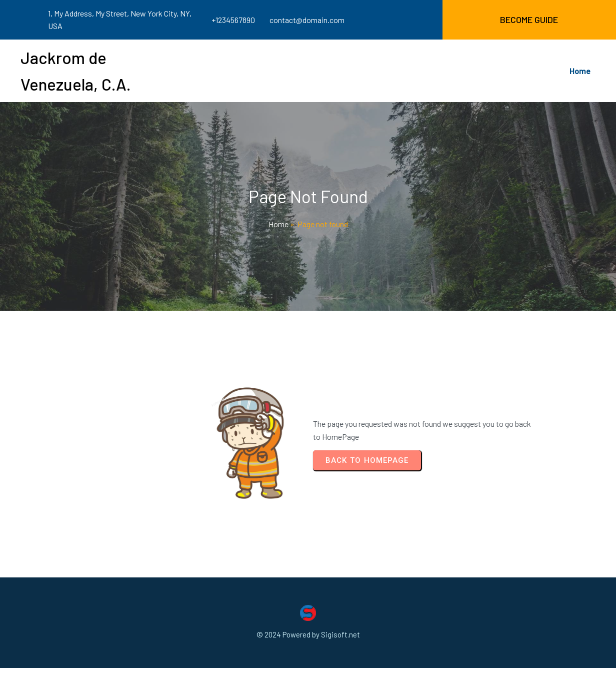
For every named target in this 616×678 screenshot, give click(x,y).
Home (278, 224)
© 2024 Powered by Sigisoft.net (308, 634)
